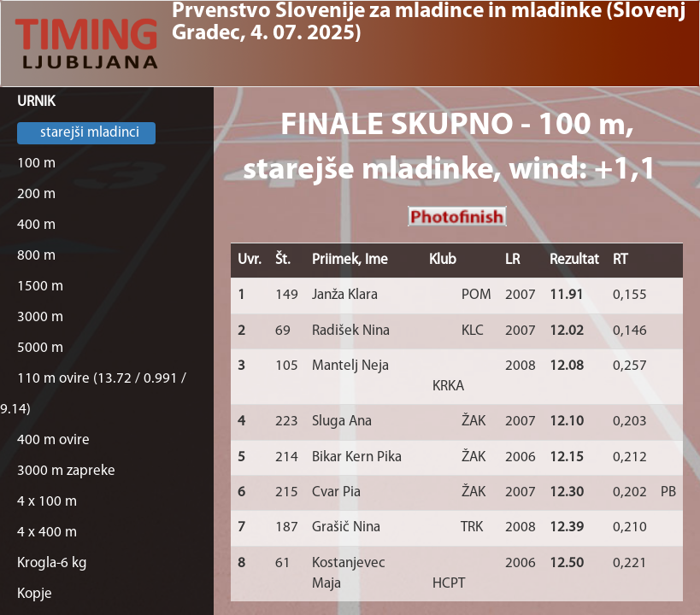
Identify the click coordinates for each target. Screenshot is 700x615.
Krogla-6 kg (52, 563)
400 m (36, 225)
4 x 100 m (47, 502)
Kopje (35, 594)
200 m (36, 194)
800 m (36, 256)
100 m (36, 164)
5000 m (40, 348)
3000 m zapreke (66, 471)
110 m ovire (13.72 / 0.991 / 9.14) (93, 394)
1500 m (40, 287)
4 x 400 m (47, 533)
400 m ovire (53, 440)
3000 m (40, 317)
